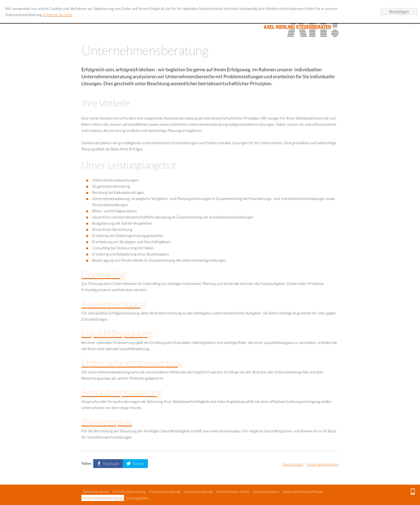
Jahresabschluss (266, 491)
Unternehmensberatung (103, 498)
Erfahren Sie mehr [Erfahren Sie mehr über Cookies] (58, 15)
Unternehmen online (233, 491)
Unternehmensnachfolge (303, 491)
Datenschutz (293, 464)
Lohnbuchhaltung (198, 491)
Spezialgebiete (137, 498)
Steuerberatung (96, 491)
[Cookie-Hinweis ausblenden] (399, 12)
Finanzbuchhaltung (165, 491)
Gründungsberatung (129, 491)
